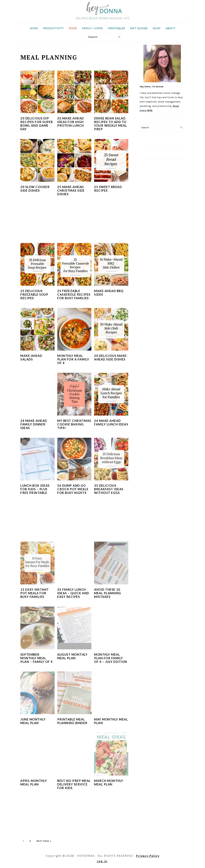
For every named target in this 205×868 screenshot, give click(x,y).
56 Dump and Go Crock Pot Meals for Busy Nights (73, 489)
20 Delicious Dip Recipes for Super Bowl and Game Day (37, 124)
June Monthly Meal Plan (33, 721)
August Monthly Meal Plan (72, 656)
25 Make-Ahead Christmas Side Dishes (71, 190)
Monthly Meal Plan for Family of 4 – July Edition (111, 658)
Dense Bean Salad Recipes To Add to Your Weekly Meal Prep (111, 124)
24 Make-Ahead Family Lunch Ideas (111, 422)
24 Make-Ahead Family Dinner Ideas (34, 424)
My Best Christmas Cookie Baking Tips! (74, 424)
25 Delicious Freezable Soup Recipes (34, 294)
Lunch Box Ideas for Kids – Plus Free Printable (35, 489)
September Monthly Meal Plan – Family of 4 (36, 658)
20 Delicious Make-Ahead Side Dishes (111, 357)
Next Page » (44, 841)
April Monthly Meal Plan (34, 782)
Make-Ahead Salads (31, 357)
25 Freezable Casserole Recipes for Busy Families (74, 294)
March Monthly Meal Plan (109, 782)
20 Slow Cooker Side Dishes (35, 189)
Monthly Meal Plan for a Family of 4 (73, 359)
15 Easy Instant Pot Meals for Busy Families (35, 593)
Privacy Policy (148, 856)
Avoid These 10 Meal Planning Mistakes (108, 593)
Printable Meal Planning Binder (72, 721)
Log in (102, 861)
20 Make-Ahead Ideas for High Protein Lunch (71, 122)
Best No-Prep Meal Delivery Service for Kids (74, 784)
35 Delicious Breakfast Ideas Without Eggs (109, 489)
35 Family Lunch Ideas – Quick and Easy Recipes (73, 593)
